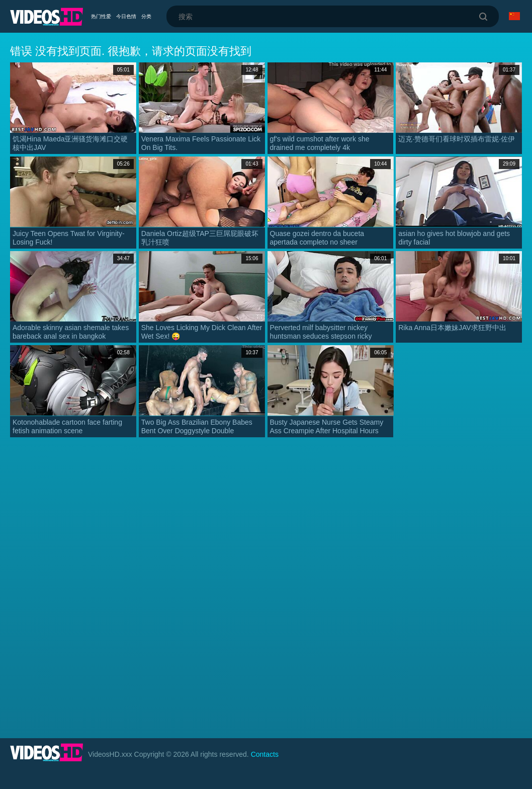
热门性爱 (101, 16)
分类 (146, 16)
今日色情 (126, 16)
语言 (514, 16)
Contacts (265, 754)
